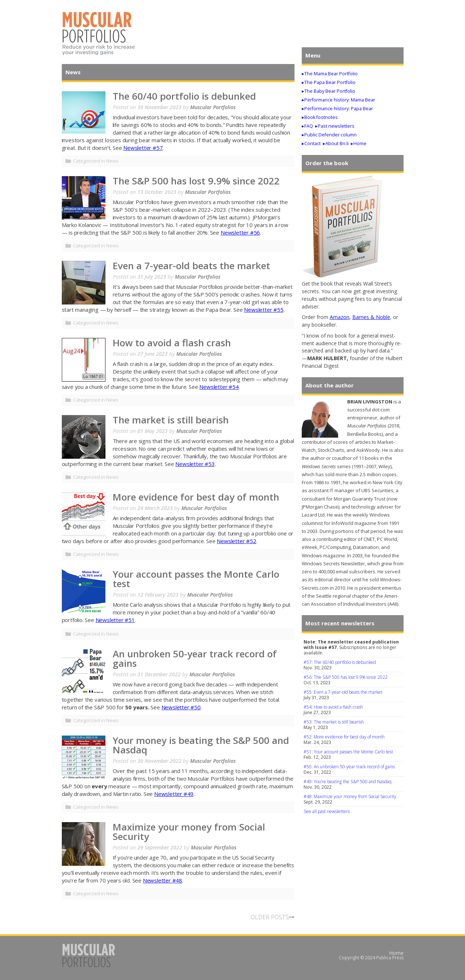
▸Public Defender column (329, 135)
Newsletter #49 (174, 794)
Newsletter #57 (143, 148)
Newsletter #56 (240, 232)
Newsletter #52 (236, 541)
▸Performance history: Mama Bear (338, 100)
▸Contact (311, 144)
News (112, 161)
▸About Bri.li (336, 144)
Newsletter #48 (163, 880)
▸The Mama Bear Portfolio (330, 74)
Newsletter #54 (219, 387)
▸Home (359, 144)
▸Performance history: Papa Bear (337, 109)
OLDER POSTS (272, 917)
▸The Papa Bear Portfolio (329, 82)
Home (396, 953)
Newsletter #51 (115, 620)
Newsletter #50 (181, 707)
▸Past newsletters (335, 126)
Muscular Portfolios (213, 107)
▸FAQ (307, 126)
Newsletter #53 (195, 464)
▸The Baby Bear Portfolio (328, 91)
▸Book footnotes (320, 117)
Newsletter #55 (264, 310)
